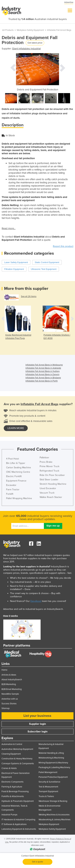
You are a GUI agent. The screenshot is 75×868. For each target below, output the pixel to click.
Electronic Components (12, 782)
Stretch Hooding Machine (53, 484)
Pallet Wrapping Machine (19, 498)
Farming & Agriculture (12, 787)
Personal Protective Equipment (53, 777)
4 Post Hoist (12, 459)
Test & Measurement (48, 787)
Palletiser (44, 458)
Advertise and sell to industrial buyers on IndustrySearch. (33, 609)
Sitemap (6, 708)
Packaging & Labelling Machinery (54, 767)
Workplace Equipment (49, 824)
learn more (16, 428)
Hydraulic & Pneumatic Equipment (18, 801)
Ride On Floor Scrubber (52, 475)
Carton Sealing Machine (19, 468)
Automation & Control (12, 744)
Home (4, 670)
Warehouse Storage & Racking (53, 801)
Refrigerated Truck (49, 471)
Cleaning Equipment (11, 754)
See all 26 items (29, 296)
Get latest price (35, 43)
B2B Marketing (9, 684)
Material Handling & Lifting (51, 753)
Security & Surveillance (49, 782)
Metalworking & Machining (51, 758)
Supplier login (37, 724)
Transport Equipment (48, 791)
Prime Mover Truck (49, 466)
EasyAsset (36, 601)
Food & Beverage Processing (15, 791)
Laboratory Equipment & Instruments (19, 829)
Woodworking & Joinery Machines (55, 820)
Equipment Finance (16, 481)
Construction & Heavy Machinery (17, 759)
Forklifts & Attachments (13, 796)
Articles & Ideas (9, 675)
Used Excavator (48, 488)
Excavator (11, 485)
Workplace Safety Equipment (30, 30)
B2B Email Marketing (12, 689)
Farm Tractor (13, 490)
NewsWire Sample (10, 694)
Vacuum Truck (47, 493)
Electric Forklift (14, 476)
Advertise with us (10, 699)
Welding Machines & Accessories (54, 815)
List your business (37, 716)
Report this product (63, 246)
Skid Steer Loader (49, 480)
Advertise (69, 2)
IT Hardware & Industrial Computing (18, 820)
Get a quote (37, 862)
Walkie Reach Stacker (51, 497)
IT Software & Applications (14, 824)
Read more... (9, 228)
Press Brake (46, 462)
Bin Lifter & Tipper (16, 463)
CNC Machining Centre (18, 472)
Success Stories (9, 704)
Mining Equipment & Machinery (53, 763)
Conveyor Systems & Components (18, 764)
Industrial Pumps (9, 815)
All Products (8, 30)
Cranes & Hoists (9, 768)
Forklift (10, 494)
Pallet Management (48, 772)
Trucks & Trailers (46, 796)
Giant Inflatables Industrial (26, 49)
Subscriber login (37, 732)
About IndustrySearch (12, 680)
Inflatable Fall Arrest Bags (59, 30)
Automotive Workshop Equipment (17, 749)
